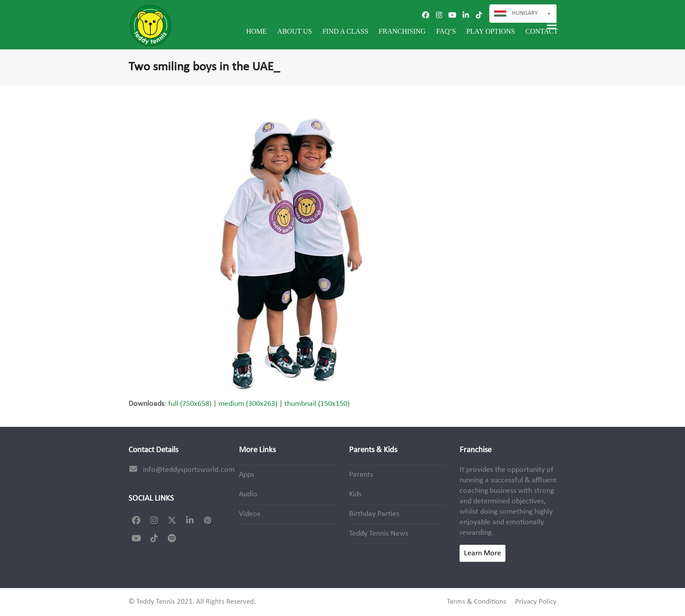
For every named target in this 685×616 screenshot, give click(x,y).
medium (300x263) (248, 404)
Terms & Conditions (477, 602)
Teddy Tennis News (379, 534)
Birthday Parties (374, 514)
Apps (247, 475)
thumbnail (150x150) (317, 404)
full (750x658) (190, 404)
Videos (250, 514)
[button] (552, 26)
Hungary (532, 14)
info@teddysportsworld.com (189, 470)
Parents (361, 475)
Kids (355, 494)
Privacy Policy (536, 602)
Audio (248, 494)
